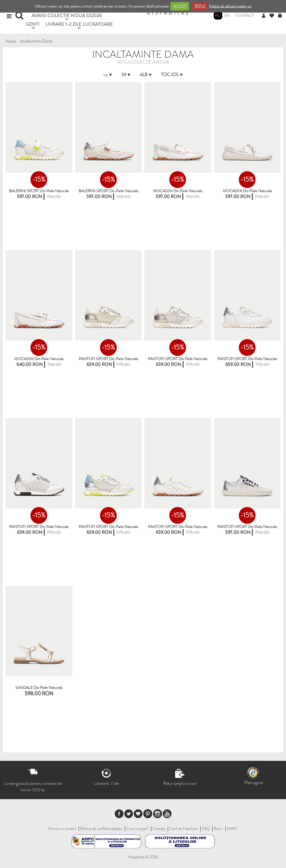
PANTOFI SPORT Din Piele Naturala (108, 359)
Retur (218, 829)
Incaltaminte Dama (36, 41)
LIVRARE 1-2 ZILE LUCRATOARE (79, 24)
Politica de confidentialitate (101, 829)
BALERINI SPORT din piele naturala (108, 191)
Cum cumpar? (137, 829)
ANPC (232, 829)
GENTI (33, 24)
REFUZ (200, 6)
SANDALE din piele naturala (39, 688)
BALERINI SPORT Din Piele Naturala (39, 191)
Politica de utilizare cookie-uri (230, 6)
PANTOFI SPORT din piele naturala (178, 359)
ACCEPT (180, 6)
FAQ (206, 829)
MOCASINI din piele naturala (178, 191)
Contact (245, 15)
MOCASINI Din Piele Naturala (247, 191)
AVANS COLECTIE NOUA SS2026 (67, 15)
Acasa (11, 41)
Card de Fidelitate (183, 829)
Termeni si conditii (62, 829)
